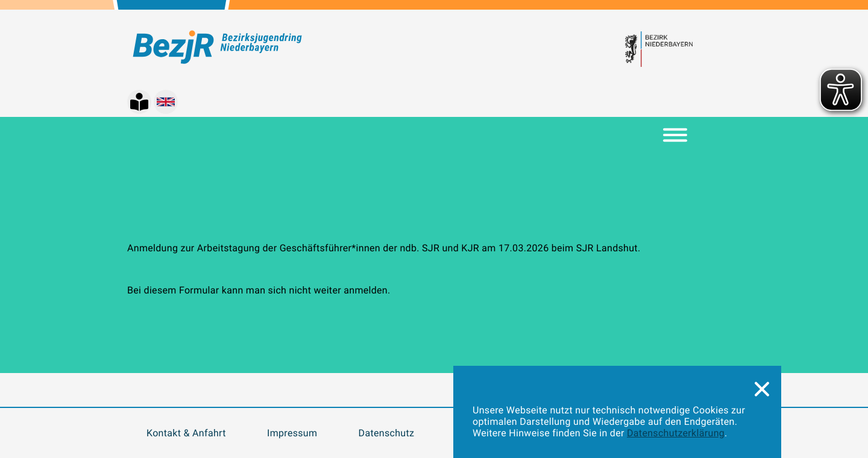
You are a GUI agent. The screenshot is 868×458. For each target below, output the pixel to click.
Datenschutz (387, 433)
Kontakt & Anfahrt (186, 433)
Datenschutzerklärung (676, 433)
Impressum (292, 433)
